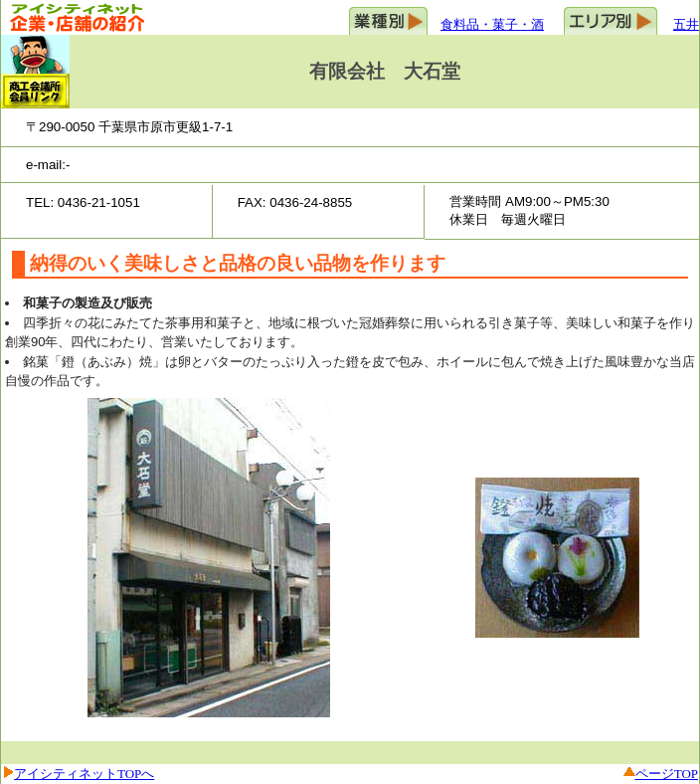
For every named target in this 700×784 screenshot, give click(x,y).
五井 (686, 24)
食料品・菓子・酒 (492, 24)
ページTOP (667, 774)
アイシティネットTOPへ (84, 774)
